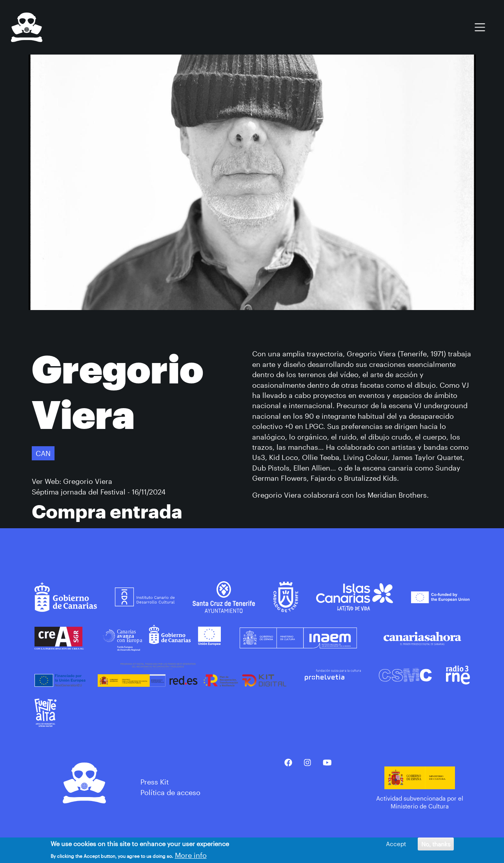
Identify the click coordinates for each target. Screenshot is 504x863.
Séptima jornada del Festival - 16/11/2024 (99, 492)
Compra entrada (107, 511)
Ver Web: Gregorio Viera (72, 481)
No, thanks (436, 845)
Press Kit (155, 782)
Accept (396, 845)
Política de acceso (170, 792)
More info (191, 856)
